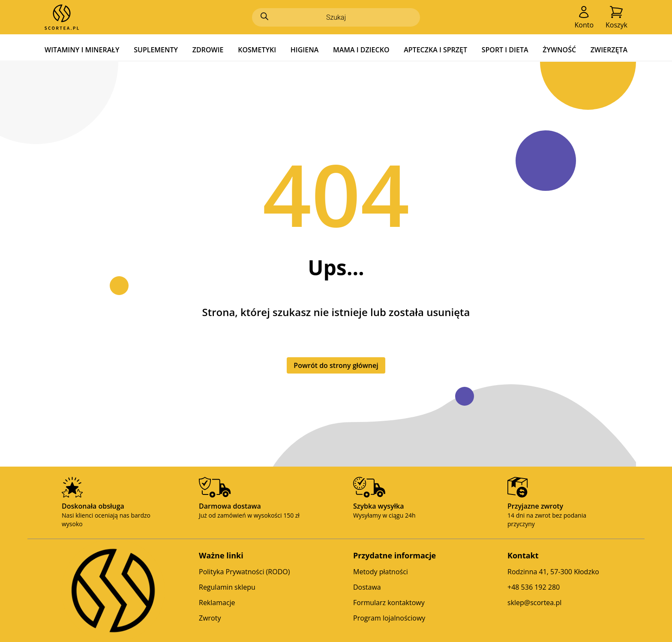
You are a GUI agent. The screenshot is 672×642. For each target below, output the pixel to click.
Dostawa (367, 587)
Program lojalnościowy (389, 618)
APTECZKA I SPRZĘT (435, 50)
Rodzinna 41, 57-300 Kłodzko (553, 572)
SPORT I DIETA (505, 50)
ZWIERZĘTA (609, 50)
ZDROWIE (208, 50)
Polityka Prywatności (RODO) (244, 572)
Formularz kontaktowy (389, 603)
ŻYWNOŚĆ (559, 50)
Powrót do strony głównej (336, 365)
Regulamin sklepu (227, 587)
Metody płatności (381, 572)
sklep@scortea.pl (534, 603)
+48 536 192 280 (534, 587)
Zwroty (210, 618)
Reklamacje (217, 603)
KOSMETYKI (257, 50)
